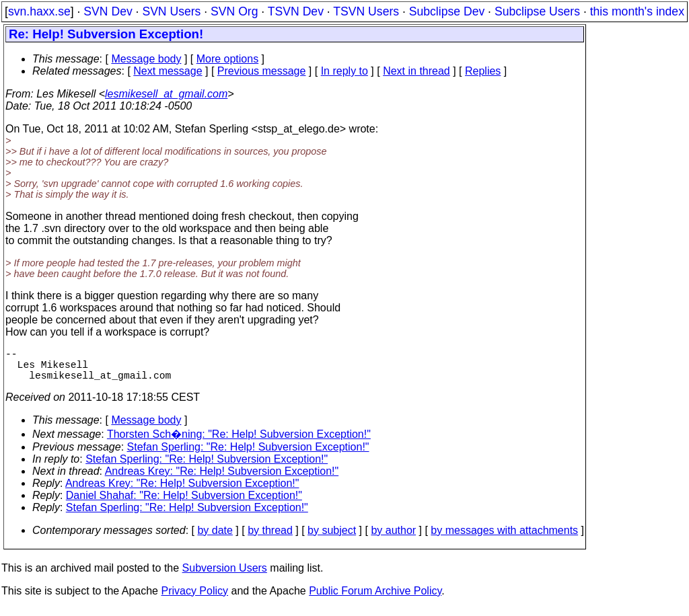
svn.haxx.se (39, 11)
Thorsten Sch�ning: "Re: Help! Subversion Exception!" (239, 442)
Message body (146, 59)
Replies (483, 71)
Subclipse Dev (447, 11)
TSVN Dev (296, 11)
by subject (332, 538)
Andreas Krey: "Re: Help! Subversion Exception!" (222, 479)
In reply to (344, 71)
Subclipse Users (537, 11)
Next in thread (416, 71)
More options (228, 59)
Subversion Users (225, 576)
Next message (168, 71)
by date (215, 538)
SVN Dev (108, 11)
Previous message (262, 71)
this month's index (637, 11)
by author (393, 538)
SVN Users (171, 11)
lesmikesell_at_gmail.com (166, 94)
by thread (270, 538)
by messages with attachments (504, 538)
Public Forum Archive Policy (375, 599)
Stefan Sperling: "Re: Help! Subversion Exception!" (248, 455)
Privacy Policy (194, 599)
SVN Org (234, 11)
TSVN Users (366, 11)
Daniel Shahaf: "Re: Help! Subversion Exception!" (184, 503)
